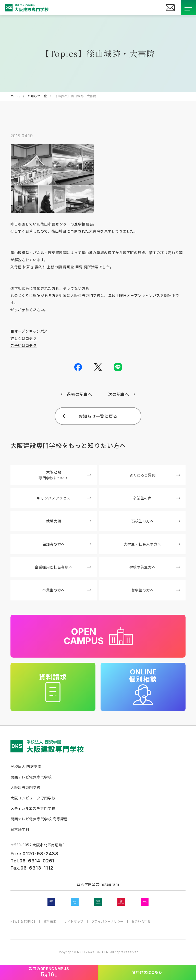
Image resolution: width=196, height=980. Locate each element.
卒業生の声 (156, 498)
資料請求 (50, 921)
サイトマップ (74, 921)
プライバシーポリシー (107, 921)
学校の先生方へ (155, 567)
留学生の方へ (156, 590)
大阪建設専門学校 (26, 787)
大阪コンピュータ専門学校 (33, 798)
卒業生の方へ (67, 590)
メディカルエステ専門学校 (33, 808)
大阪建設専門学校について (65, 475)
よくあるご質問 (155, 475)
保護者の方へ (67, 544)
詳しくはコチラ (24, 338)
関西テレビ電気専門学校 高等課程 (39, 819)
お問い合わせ (141, 921)
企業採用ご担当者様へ (63, 567)
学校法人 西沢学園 (26, 767)
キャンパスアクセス (64, 498)
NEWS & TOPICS (23, 921)
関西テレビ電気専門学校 (31, 777)
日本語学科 (20, 829)
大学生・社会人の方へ (152, 544)
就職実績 (69, 521)
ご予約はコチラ (24, 345)
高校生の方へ (156, 521)
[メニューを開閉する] (188, 8)
